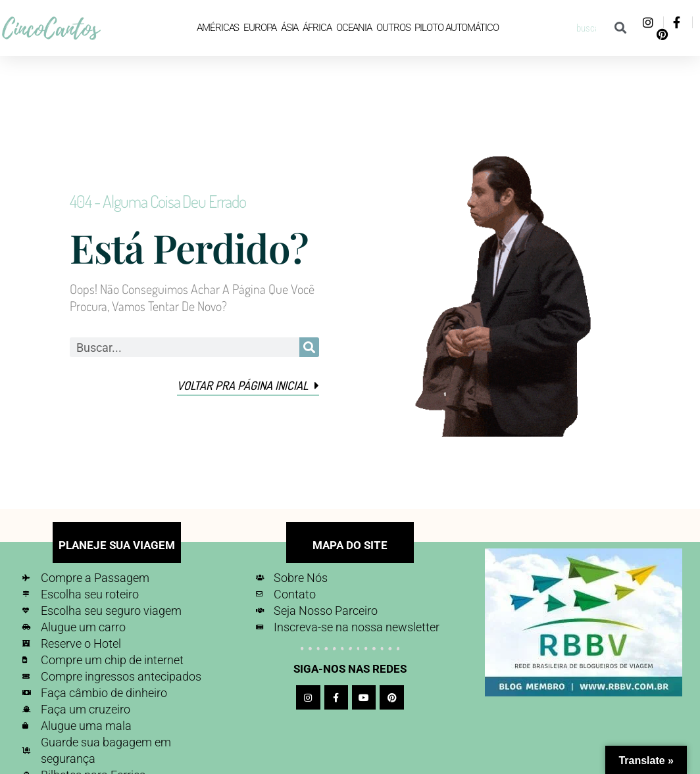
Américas (218, 28)
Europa (260, 28)
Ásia (290, 28)
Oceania (354, 28)
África (317, 28)
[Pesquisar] (620, 28)
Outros (393, 28)
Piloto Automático (456, 28)
